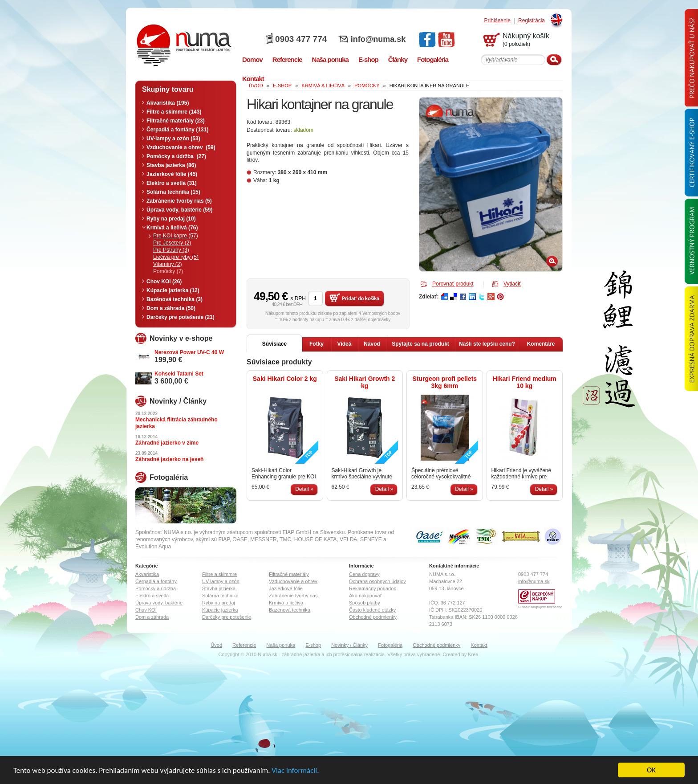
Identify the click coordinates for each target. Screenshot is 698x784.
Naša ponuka (281, 645)
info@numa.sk (378, 39)
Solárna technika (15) (173, 192)
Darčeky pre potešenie (227, 617)
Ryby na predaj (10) (171, 219)
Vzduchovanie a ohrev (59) (181, 147)
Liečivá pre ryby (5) (176, 257)
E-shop (313, 645)
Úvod (216, 645)
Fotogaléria (390, 645)
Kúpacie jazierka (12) (173, 290)
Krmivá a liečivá (286, 603)
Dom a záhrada (152, 617)
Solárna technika (220, 596)
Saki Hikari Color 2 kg (285, 379)
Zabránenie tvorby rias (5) (179, 201)
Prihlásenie (497, 21)
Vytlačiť (512, 284)
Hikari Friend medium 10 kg (525, 382)
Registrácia (532, 21)
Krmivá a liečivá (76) (172, 228)
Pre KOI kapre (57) (176, 236)
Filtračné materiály (289, 574)
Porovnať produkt (453, 284)
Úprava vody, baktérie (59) (180, 210)
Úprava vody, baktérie (159, 603)
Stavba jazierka (219, 588)
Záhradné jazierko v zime (167, 443)
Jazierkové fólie (286, 588)
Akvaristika (147, 574)
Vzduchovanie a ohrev (293, 581)
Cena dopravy (364, 574)
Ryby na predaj (219, 603)
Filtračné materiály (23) (176, 121)
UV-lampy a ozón (221, 581)
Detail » (304, 489)
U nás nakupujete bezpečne (540, 607)
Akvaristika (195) (168, 103)
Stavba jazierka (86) (171, 165)
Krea (473, 654)
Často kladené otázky (372, 610)
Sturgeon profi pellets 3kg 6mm (444, 382)
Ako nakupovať (365, 596)
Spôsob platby (365, 603)
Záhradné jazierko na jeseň (169, 459)
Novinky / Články (349, 645)
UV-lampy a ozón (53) (173, 139)
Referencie (244, 645)
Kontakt (479, 645)
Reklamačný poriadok (373, 588)
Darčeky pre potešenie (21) (181, 317)
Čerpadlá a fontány (156, 581)
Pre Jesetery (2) (172, 243)
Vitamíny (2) (167, 264)
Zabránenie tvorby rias (293, 596)
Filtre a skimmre (219, 574)
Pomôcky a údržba (156, 588)
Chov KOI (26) (164, 282)
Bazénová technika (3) (174, 299)
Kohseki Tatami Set (179, 374)
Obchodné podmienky (373, 617)
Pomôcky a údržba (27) (176, 156)
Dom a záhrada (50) (171, 308)
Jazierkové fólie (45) (172, 174)
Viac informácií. (295, 771)
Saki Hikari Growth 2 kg (365, 382)
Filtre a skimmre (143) (174, 112)
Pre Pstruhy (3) (171, 250)
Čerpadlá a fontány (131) (177, 130)
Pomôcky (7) (168, 271)
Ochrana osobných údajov (377, 581)
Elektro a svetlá (152, 596)
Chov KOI (146, 610)
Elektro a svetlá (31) (172, 183)
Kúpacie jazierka (220, 610)
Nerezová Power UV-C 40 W (189, 352)
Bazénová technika (290, 610)
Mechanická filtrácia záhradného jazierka (177, 423)
